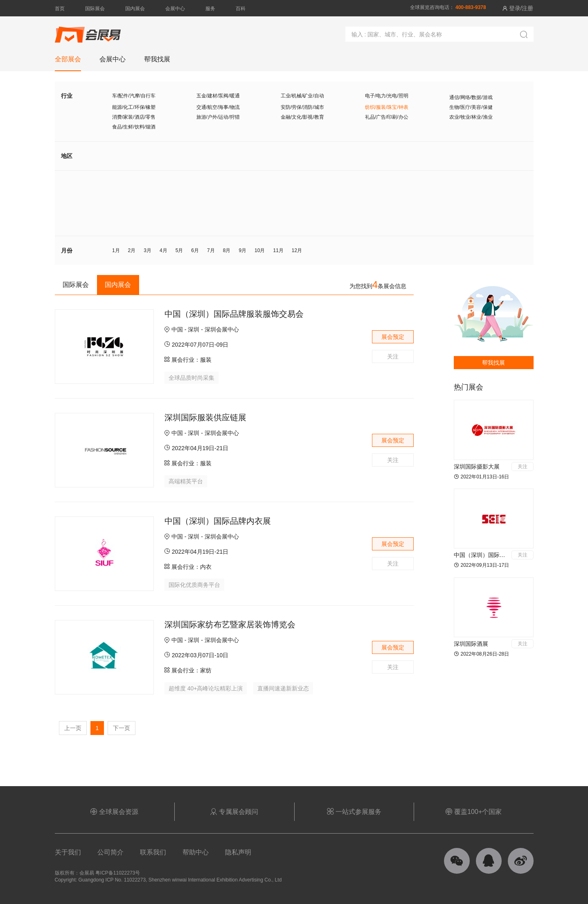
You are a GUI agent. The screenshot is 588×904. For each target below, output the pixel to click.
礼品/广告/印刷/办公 (387, 117)
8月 (227, 250)
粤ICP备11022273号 (118, 873)
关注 (393, 356)
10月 (260, 250)
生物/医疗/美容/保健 (471, 107)
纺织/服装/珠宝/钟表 (387, 107)
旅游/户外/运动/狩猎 (218, 117)
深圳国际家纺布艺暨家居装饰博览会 (230, 624)
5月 (179, 250)
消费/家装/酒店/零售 (134, 117)
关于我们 (68, 852)
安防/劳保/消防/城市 (302, 107)
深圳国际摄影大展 (477, 467)
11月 (278, 250)
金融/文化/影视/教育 (302, 117)
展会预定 (393, 337)
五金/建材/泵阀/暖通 (218, 96)
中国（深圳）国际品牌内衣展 (218, 521)
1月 (116, 250)
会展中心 (175, 9)
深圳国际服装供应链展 (205, 417)
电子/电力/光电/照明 (387, 96)
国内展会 (135, 9)
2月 (132, 250)
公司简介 (110, 852)
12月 (297, 250)
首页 (60, 9)
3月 (148, 250)
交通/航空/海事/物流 (218, 107)
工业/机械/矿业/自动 (302, 96)
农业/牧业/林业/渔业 (471, 117)
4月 (163, 250)
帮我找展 (493, 363)
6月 (195, 250)
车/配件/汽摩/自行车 (134, 96)
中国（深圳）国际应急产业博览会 (497, 555)
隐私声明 (238, 852)
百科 (241, 9)
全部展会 (68, 59)
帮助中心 (196, 852)
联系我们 (153, 852)
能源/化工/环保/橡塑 (134, 107)
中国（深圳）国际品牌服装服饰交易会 (234, 314)
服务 (210, 9)
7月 (211, 250)
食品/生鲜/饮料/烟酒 (134, 127)
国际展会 (95, 9)
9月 (242, 250)
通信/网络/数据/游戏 (471, 97)
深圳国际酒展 (471, 644)
